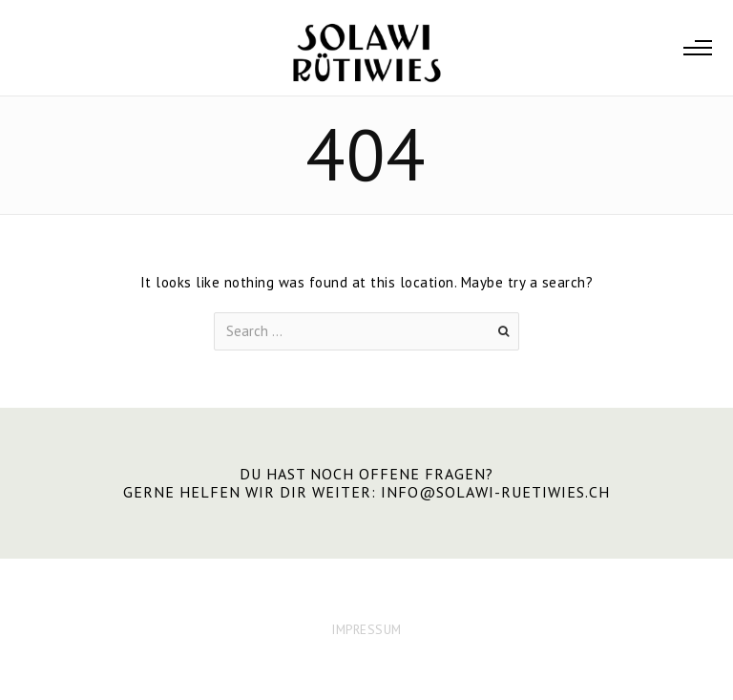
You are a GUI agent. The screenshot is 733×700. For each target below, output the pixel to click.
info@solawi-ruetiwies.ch (495, 492)
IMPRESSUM (366, 629)
